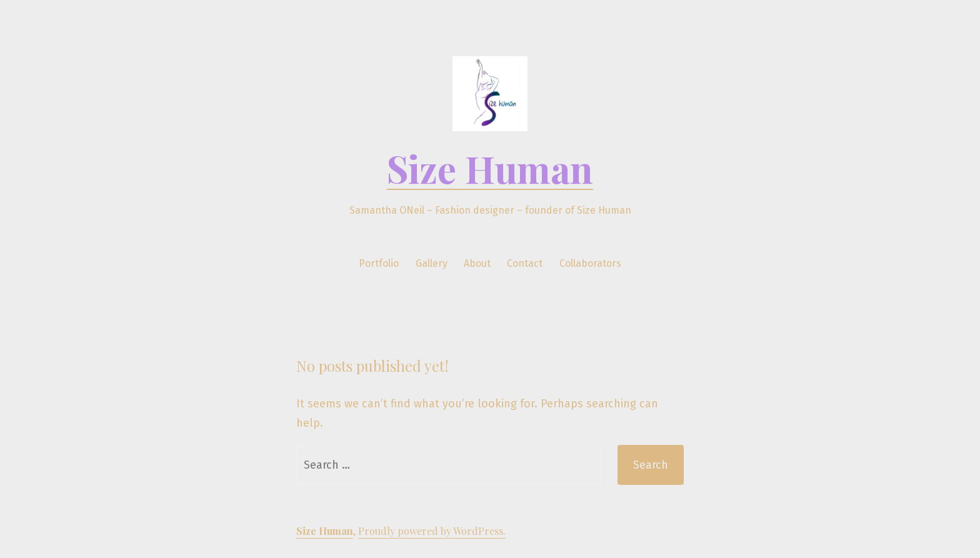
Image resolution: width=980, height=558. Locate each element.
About (477, 263)
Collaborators (590, 263)
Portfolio (379, 263)
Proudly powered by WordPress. (432, 531)
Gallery (432, 263)
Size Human (490, 168)
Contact (525, 263)
